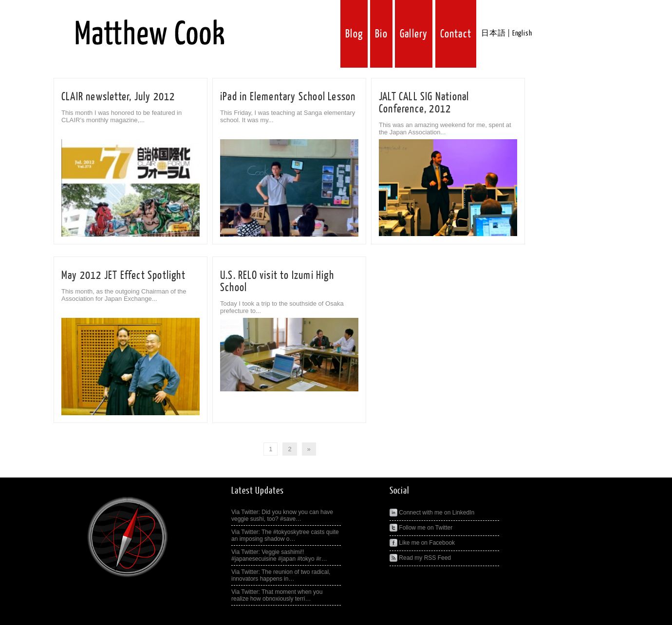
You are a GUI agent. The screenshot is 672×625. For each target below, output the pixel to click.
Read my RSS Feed (420, 558)
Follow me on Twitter (421, 528)
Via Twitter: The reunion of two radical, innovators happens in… (281, 575)
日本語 (493, 33)
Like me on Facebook (422, 543)
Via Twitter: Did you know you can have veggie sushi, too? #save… (282, 515)
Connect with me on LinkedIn (432, 513)
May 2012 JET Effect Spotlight (123, 275)
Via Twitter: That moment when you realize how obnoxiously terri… (277, 595)
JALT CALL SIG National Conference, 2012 (424, 103)
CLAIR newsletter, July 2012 (118, 97)
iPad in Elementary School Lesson (288, 97)
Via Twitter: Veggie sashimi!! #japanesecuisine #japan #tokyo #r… (279, 555)
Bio (381, 34)
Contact (456, 34)
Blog (354, 34)
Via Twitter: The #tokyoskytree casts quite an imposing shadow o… (285, 535)
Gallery (414, 34)
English (522, 33)
